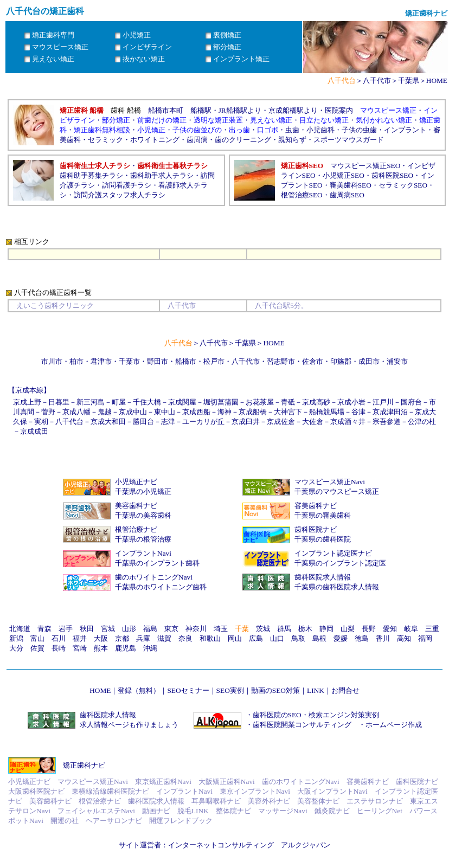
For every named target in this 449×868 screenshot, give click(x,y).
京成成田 (34, 431)
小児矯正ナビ (136, 482)
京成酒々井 (348, 422)
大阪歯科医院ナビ (36, 791)
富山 (37, 638)
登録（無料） (139, 690)
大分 (16, 648)
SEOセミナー (188, 690)
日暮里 (59, 402)
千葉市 (129, 361)
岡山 (235, 638)
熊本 (101, 648)
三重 (432, 629)
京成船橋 (253, 412)
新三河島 (91, 402)
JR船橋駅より (240, 110)
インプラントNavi (143, 553)
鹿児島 (126, 648)
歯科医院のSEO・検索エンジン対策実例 (316, 715)
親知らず (292, 140)
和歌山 (210, 638)
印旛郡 (341, 361)
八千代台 (69, 422)
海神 (224, 412)
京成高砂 (316, 402)
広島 (256, 638)
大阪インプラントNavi (332, 791)
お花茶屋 (260, 402)
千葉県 (409, 81)
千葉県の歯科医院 (323, 539)
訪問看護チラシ (127, 185)
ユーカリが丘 (203, 422)
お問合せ (345, 690)
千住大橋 (147, 402)
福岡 (425, 638)
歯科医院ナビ (316, 529)
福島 (150, 629)
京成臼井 (246, 422)
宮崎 (80, 648)
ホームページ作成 (394, 725)
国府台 (411, 402)
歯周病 (197, 140)
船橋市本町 (166, 110)
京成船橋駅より (293, 110)
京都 (122, 638)
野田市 (158, 361)
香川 (383, 638)
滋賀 (164, 638)
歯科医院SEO (392, 175)
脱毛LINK (193, 811)
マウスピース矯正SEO (365, 166)
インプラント (405, 130)
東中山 (165, 412)
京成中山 (133, 412)
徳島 (362, 638)
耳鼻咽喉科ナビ (216, 801)
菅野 (48, 412)
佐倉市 (313, 361)
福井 (80, 638)
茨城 (263, 629)
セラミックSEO (403, 185)
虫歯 (292, 130)
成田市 (369, 361)
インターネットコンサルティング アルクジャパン (249, 845)
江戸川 (383, 402)
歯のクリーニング (243, 140)
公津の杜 (422, 422)
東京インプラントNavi (255, 791)
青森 (44, 629)
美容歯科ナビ (136, 506)
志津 (168, 422)
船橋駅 (201, 110)
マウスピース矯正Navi (330, 482)
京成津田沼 (390, 412)
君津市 (101, 361)
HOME (437, 81)
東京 (171, 629)
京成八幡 (76, 412)
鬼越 (105, 412)
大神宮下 (288, 412)
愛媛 (341, 638)
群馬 (284, 629)
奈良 (185, 638)
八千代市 (377, 81)
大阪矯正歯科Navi (227, 782)
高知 (404, 638)
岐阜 (411, 629)
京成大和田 (108, 422)
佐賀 (37, 648)
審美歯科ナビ (316, 506)
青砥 (288, 402)
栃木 (305, 629)
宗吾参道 (387, 422)
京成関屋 (182, 402)
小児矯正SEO (344, 175)
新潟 (16, 638)
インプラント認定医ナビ (333, 553)
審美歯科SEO (351, 185)
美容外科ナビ (269, 801)
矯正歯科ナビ (84, 765)
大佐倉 (313, 422)
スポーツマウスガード (349, 140)
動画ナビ (156, 811)
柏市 (76, 361)
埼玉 (221, 629)
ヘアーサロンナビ (114, 821)
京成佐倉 (281, 422)
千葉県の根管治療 (143, 539)
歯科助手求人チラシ (162, 175)
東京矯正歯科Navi (163, 782)
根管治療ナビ (136, 529)
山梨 (348, 629)
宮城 (108, 629)
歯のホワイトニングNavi (154, 577)
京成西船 (196, 412)
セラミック (105, 140)
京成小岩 (351, 402)
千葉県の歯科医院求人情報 (337, 587)
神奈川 (196, 629)
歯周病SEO (347, 195)
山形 (129, 629)
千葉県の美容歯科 (143, 515)
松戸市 (214, 361)
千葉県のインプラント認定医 (340, 563)
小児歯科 (320, 130)
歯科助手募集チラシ (91, 175)
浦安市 (397, 361)
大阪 (101, 638)
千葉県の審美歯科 (323, 515)
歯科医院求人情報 (323, 577)
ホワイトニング (155, 140)
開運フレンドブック (181, 821)
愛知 (390, 629)
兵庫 (143, 638)
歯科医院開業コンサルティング (302, 725)
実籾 (41, 422)
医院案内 (339, 110)
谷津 (358, 412)
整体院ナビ (233, 811)
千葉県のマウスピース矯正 (337, 491)
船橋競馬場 (327, 412)
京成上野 (27, 402)
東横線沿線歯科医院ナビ (110, 791)
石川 (59, 638)
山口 (277, 638)
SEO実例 (230, 690)
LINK (316, 690)
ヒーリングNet (380, 811)
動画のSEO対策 (275, 690)
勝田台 (143, 422)
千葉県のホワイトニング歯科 (161, 587)
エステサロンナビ (375, 801)
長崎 (59, 648)
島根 (319, 638)
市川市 (52, 361)
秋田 (87, 629)
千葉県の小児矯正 (143, 491)
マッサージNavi (283, 811)
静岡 (326, 629)
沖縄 (150, 648)
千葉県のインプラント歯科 (157, 563)
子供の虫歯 (359, 130)
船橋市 (186, 361)
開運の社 (65, 821)
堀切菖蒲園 (221, 402)
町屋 (119, 402)
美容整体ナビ (318, 801)
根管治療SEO (302, 195)
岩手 (66, 629)
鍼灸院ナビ (332, 811)
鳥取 (298, 638)
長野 (369, 629)
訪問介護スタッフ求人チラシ (120, 195)
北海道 (20, 629)
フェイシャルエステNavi (96, 811)
